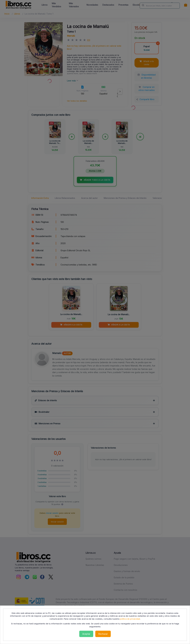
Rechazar (103, 634)
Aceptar (86, 634)
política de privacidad (130, 619)
